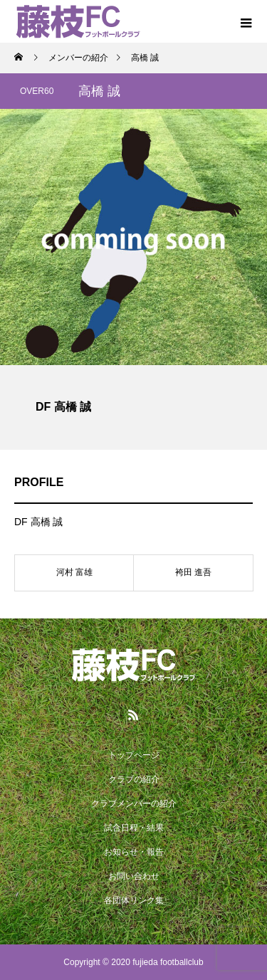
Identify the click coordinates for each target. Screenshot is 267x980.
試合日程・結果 (134, 828)
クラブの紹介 (134, 779)
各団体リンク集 (134, 900)
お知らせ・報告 (134, 852)
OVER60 (37, 91)
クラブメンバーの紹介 (134, 804)
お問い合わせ (134, 876)
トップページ (134, 755)
